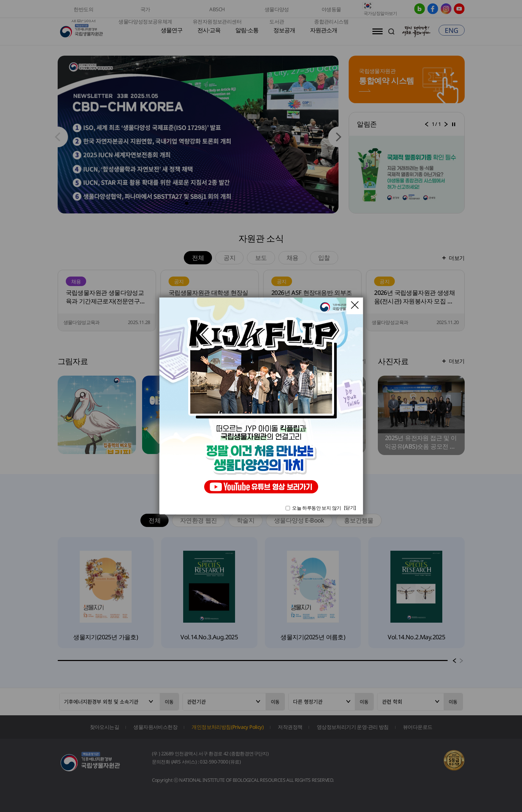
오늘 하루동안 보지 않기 (316, 508)
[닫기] (350, 507)
